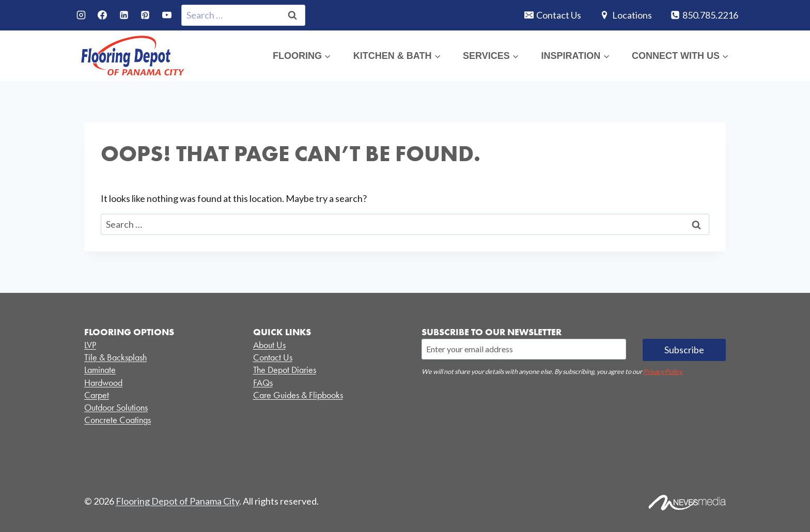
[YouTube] (167, 15)
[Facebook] (102, 15)
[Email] (524, 349)
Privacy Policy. (663, 372)
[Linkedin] (124, 15)
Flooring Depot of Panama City (177, 501)
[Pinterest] (145, 15)
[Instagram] (81, 15)
